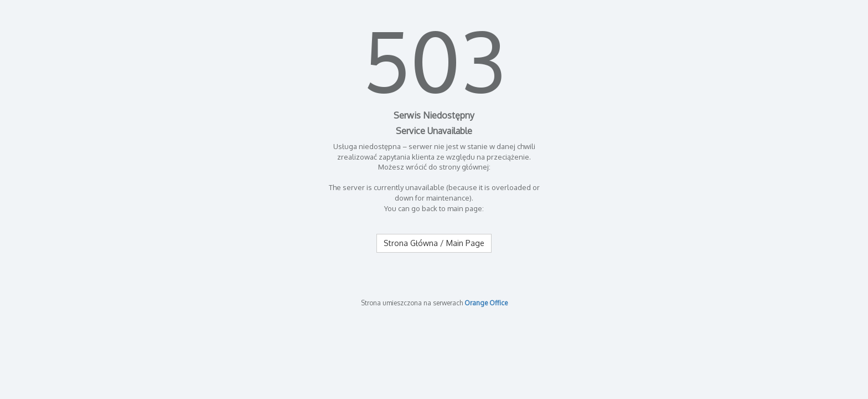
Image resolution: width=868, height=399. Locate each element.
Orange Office (486, 303)
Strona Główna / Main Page (434, 243)
